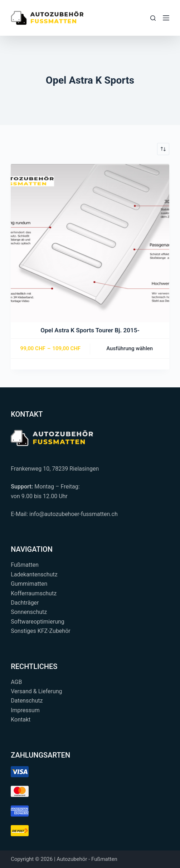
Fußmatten (25, 565)
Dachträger (25, 603)
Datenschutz (27, 701)
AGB (16, 682)
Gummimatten (29, 584)
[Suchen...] (153, 18)
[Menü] (166, 18)
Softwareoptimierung (38, 622)
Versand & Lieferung (36, 691)
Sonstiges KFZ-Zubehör (41, 631)
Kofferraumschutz (34, 593)
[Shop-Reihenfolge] (163, 149)
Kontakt (21, 720)
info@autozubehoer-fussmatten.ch (74, 514)
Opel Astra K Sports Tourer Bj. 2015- (90, 330)
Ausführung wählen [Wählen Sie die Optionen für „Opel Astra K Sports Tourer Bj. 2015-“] (130, 348)
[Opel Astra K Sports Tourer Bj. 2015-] (90, 243)
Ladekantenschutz (34, 574)
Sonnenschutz (29, 612)
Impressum (25, 710)
